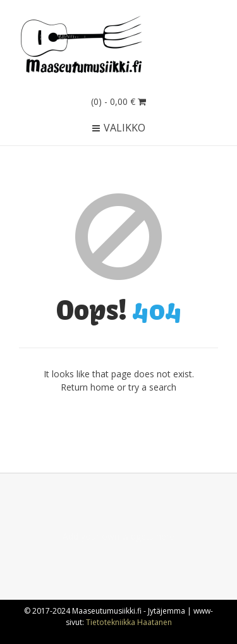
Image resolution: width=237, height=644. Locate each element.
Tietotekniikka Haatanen (129, 622)
